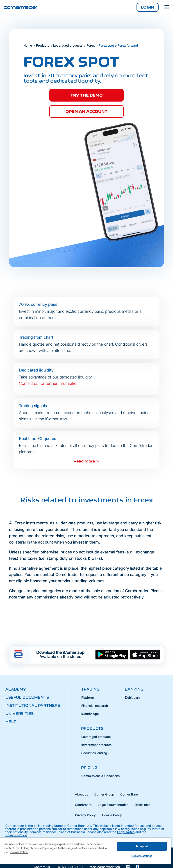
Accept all (142, 846)
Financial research (95, 706)
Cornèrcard (83, 805)
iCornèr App (90, 714)
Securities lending (94, 753)
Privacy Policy (85, 815)
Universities (19, 714)
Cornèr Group (104, 794)
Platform (88, 697)
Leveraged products (68, 45)
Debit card (133, 697)
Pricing (89, 768)
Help (11, 722)
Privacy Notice (16, 835)
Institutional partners (33, 705)
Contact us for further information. (49, 383)
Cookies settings (142, 856)
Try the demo (87, 95)
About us (82, 794)
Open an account (86, 111)
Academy (16, 689)
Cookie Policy (112, 815)
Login (148, 7)
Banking (134, 689)
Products (43, 45)
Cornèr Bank (129, 794)
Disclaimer (142, 805)
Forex (91, 45)
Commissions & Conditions (100, 776)
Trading (90, 689)
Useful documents (27, 697)
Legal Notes (126, 832)
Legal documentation (113, 805)
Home (28, 45)
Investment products (96, 745)
